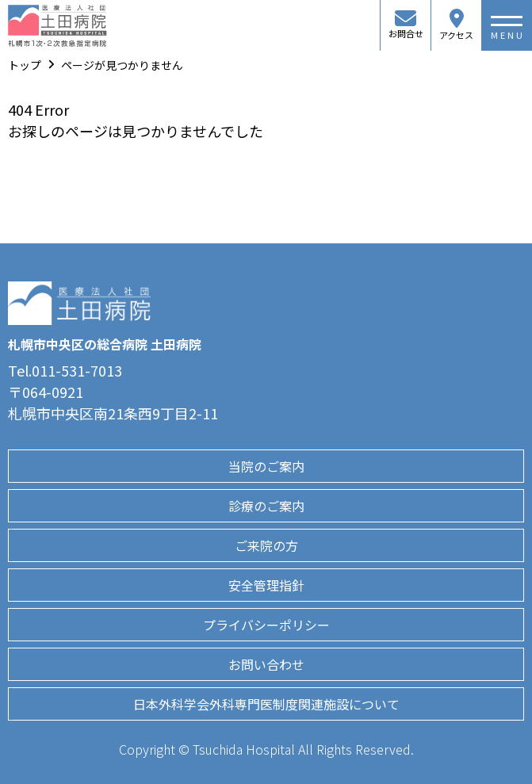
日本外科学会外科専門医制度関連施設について (266, 704)
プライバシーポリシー (266, 625)
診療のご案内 (266, 506)
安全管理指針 (266, 585)
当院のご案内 (266, 466)
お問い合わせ (266, 664)
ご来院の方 (266, 545)
